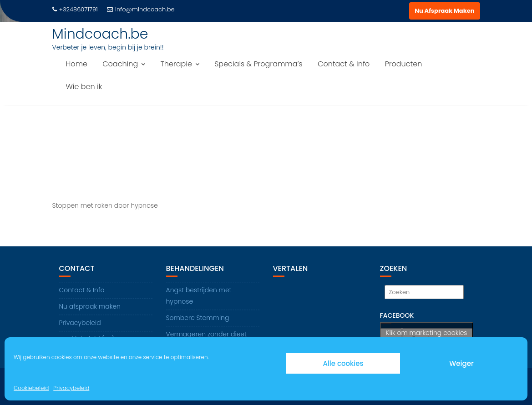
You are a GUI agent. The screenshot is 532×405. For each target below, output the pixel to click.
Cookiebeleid (31, 388)
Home (77, 64)
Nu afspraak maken (90, 307)
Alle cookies (343, 363)
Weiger (461, 363)
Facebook (397, 316)
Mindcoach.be (100, 34)
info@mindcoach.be (141, 9)
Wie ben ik (84, 87)
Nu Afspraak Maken (444, 11)
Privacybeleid (71, 388)
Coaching (120, 64)
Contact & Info (344, 64)
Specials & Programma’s (258, 64)
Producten (404, 64)
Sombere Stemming (198, 318)
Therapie (176, 64)
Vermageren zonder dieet (207, 335)
